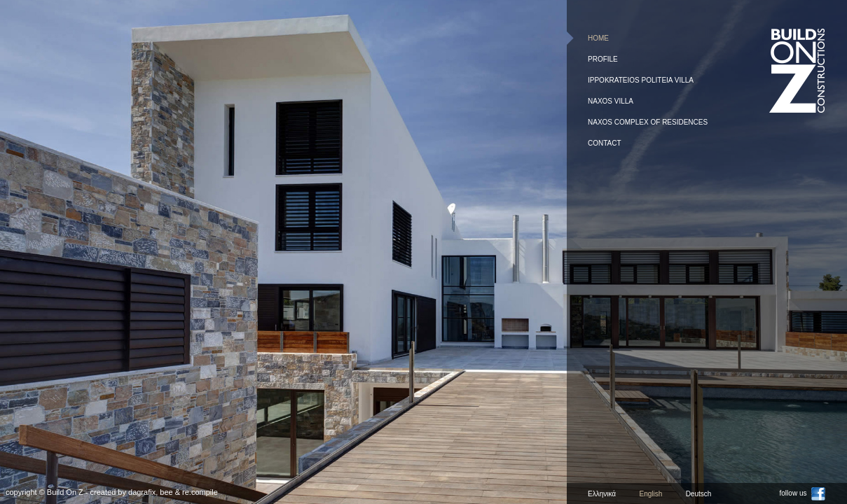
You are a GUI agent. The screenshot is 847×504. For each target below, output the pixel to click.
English (650, 494)
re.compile (200, 492)
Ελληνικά (602, 494)
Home (598, 38)
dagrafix (142, 492)
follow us (803, 493)
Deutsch (699, 494)
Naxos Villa (611, 101)
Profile (603, 59)
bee (166, 492)
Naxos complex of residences (648, 122)
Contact (605, 143)
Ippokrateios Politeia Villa (641, 80)
